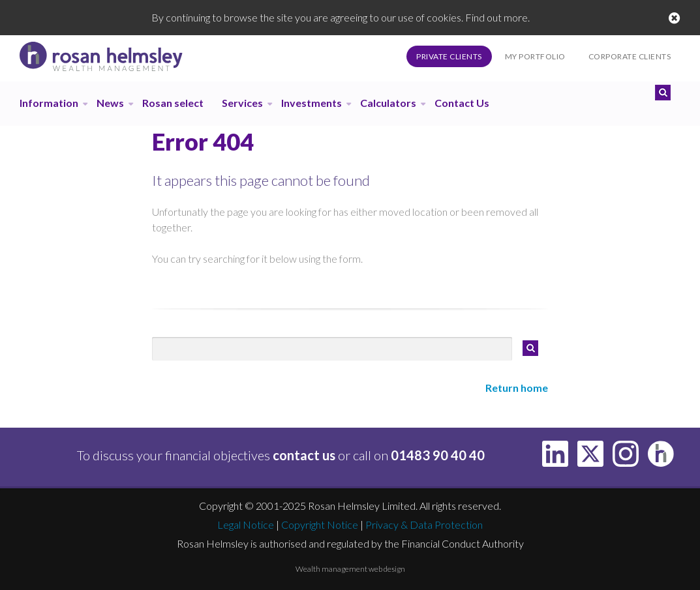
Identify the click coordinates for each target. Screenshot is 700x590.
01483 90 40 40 (438, 455)
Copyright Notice (320, 524)
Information (49, 103)
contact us (304, 455)
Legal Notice (246, 524)
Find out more (496, 17)
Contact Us (462, 103)
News (110, 103)
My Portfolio (535, 56)
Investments (312, 103)
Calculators (388, 103)
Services (242, 103)
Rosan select (173, 103)
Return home (517, 388)
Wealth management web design (350, 569)
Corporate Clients (630, 56)
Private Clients (449, 56)
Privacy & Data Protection (424, 524)
